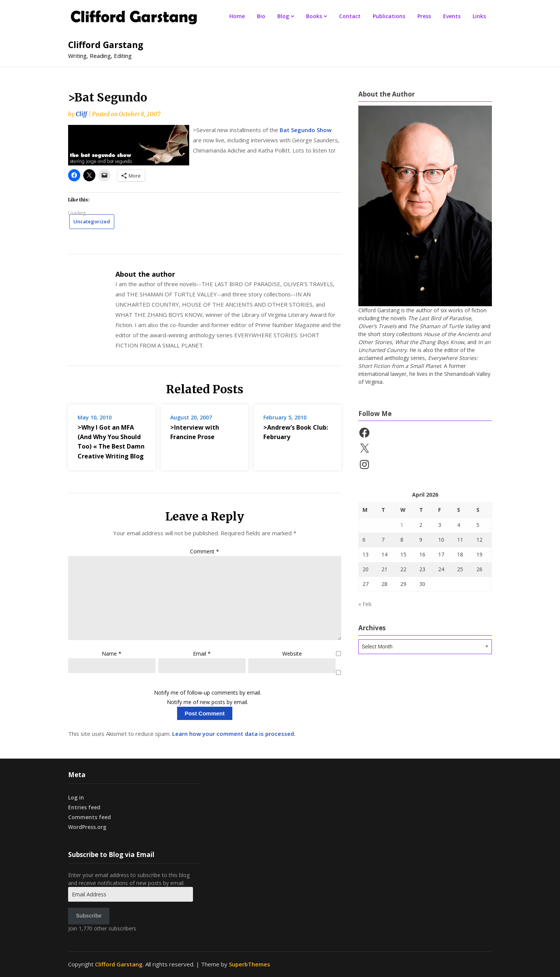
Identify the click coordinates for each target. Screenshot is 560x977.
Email (202, 654)
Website (292, 654)
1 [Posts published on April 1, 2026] (402, 525)
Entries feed (84, 807)
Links (479, 16)
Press (424, 16)
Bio (261, 16)
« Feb (365, 604)
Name (112, 654)
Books (314, 16)
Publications (389, 16)
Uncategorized (92, 221)
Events (452, 16)
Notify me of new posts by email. (208, 702)
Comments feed (89, 817)
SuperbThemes (250, 964)
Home (237, 16)
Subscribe (89, 916)
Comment (205, 551)
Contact (350, 16)
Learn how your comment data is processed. (234, 734)
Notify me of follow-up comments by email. (208, 693)
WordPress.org (87, 827)
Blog (283, 16)
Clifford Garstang (106, 45)
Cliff (81, 114)
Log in (76, 797)
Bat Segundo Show (306, 130)
